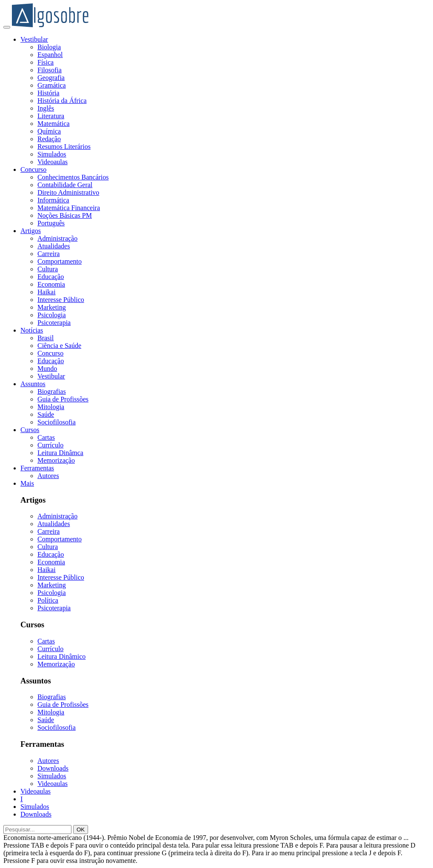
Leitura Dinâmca (60, 453)
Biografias (52, 391)
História (48, 93)
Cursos (30, 430)
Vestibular (34, 39)
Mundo (47, 369)
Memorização (56, 460)
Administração (57, 238)
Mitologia (51, 407)
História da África (62, 101)
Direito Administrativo (68, 192)
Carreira (48, 254)
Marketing (52, 307)
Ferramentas (37, 468)
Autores (48, 476)
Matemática (54, 124)
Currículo (50, 445)
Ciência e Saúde (59, 346)
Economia (51, 284)
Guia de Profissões (63, 399)
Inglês (46, 108)
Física (46, 62)
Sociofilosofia (57, 422)
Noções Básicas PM (65, 215)
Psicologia (52, 315)
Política (48, 600)
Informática (53, 200)
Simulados (52, 154)
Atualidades (54, 246)
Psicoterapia (54, 323)
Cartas (46, 437)
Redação (49, 139)
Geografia (51, 78)
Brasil (46, 338)
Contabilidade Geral (65, 185)
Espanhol (50, 55)
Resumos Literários (64, 147)
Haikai (47, 292)
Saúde (46, 414)
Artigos (31, 231)
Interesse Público (61, 300)
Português (51, 223)
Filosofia (50, 70)
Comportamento (60, 261)
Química (49, 131)
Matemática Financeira (69, 208)
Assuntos (33, 384)
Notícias (32, 330)
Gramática (52, 85)
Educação (51, 277)
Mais (27, 483)
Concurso (33, 169)
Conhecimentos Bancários (73, 177)
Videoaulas (53, 162)
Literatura (51, 116)
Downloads (53, 768)
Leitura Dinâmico (61, 656)
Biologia (49, 47)
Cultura (48, 269)
